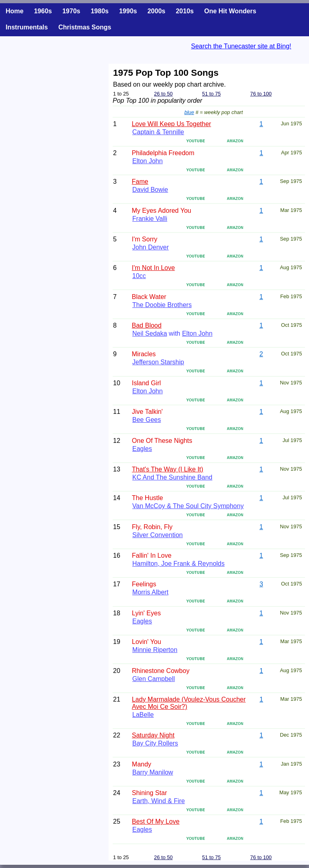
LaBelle (143, 715)
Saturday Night (153, 735)
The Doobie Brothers (162, 305)
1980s (100, 11)
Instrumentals (27, 27)
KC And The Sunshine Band (172, 477)
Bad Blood (147, 325)
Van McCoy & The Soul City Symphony (188, 506)
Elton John (148, 161)
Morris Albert (150, 592)
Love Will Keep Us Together (171, 124)
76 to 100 (261, 94)
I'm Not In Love (153, 268)
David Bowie (150, 190)
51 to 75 (211, 94)
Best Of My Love (156, 821)
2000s (156, 11)
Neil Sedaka (150, 333)
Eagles (142, 449)
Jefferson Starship (158, 362)
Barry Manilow (153, 772)
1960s (43, 11)
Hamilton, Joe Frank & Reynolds (178, 564)
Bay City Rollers (155, 743)
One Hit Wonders (230, 11)
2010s (185, 11)
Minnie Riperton (155, 650)
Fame (140, 182)
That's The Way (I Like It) (168, 469)
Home (14, 11)
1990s (128, 11)
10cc (139, 276)
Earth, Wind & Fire (159, 801)
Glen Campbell (154, 679)
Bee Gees (147, 420)
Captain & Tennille (158, 132)
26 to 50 (163, 94)
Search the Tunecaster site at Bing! (241, 46)
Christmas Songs (85, 27)
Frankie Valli (150, 219)
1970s (71, 11)
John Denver (151, 247)
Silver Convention (158, 535)
